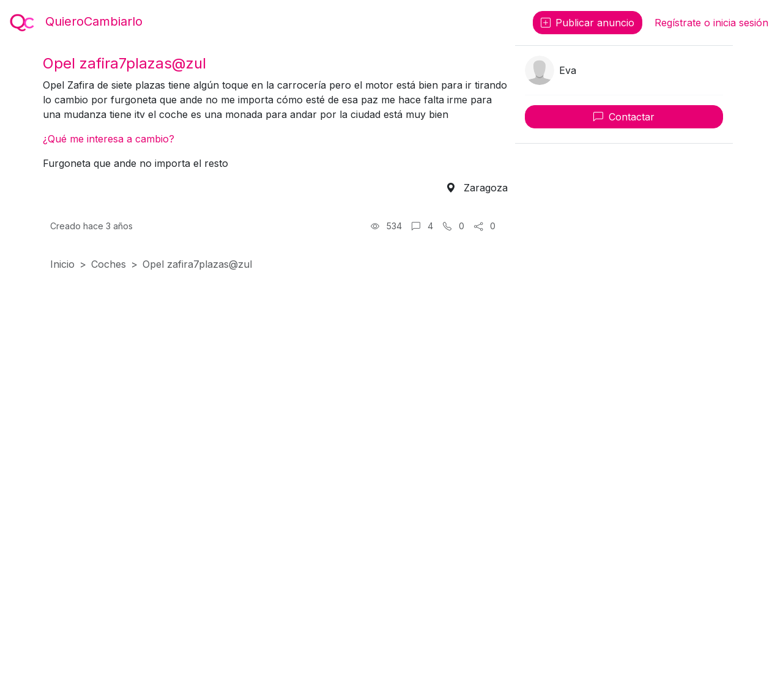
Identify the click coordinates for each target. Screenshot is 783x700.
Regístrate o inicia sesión (711, 23)
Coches (109, 264)
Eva (568, 70)
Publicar (588, 23)
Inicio (62, 264)
